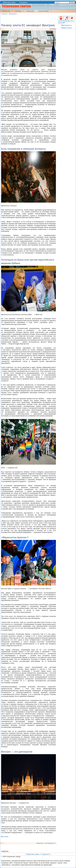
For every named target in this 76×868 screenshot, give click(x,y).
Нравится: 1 (40, 843)
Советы (18, 11)
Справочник (43, 11)
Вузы (72, 19)
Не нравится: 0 (50, 843)
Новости (6, 11)
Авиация (30, 11)
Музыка (66, 19)
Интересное (13, 14)
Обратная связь (9, 2)
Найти (72, 3)
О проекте (23, 2)
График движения (61, 20)
